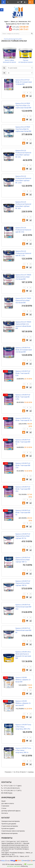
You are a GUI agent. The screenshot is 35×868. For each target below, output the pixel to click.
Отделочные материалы (10, 826)
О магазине (5, 806)
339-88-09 (20, 27)
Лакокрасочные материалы (11, 821)
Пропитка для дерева (9, 824)
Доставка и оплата (8, 803)
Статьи (4, 808)
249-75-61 (20, 29)
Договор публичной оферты (11, 811)
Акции (3, 801)
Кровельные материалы (10, 833)
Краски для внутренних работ (13, 39)
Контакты (5, 813)
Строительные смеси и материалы (13, 831)
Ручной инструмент (8, 828)
